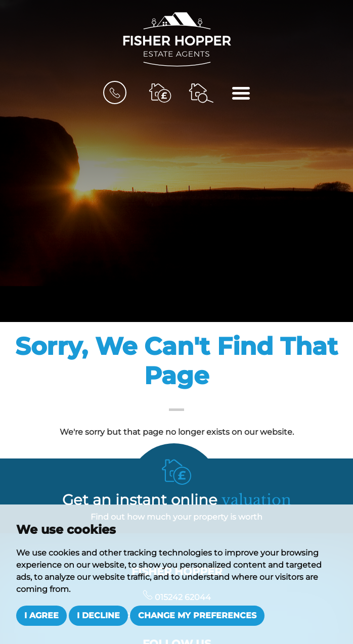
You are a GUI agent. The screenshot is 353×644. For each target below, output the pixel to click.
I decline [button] (98, 615)
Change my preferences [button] (197, 615)
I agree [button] (41, 615)
